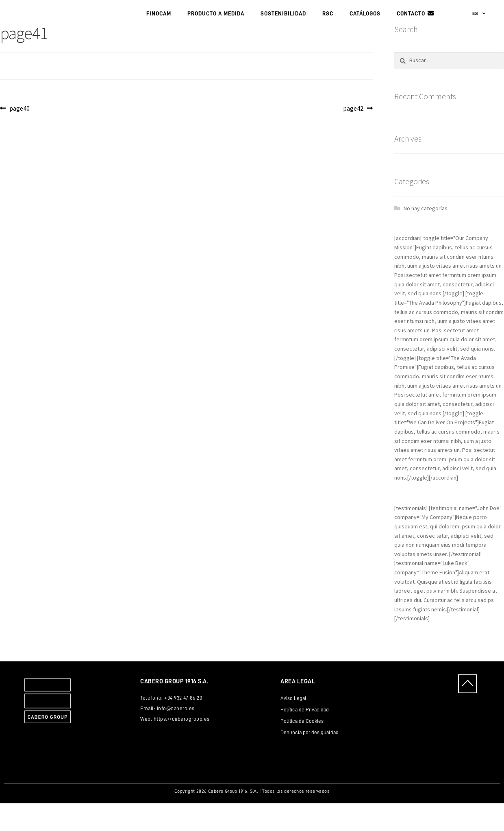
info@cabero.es (176, 736)
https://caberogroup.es (182, 746)
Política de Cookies (302, 748)
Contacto (411, 27)
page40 (19, 135)
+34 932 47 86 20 (183, 725)
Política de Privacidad (305, 737)
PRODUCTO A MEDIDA (216, 27)
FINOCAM (159, 27)
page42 (357, 135)
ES (479, 27)
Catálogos (365, 27)
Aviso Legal (293, 725)
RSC (328, 27)
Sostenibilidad (283, 27)
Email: (149, 736)
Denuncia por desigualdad (310, 760)
